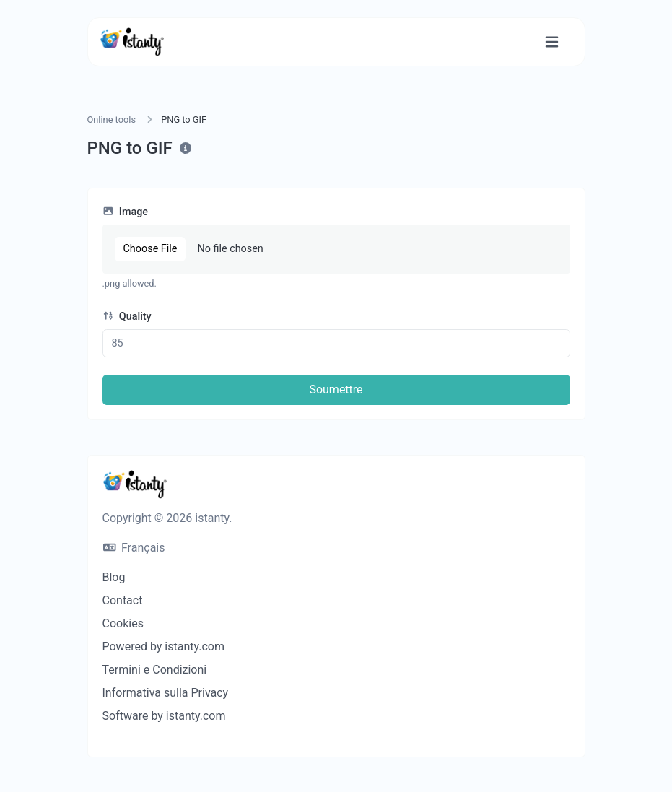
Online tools (112, 119)
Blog (114, 577)
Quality (127, 317)
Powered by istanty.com (163, 647)
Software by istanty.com (164, 716)
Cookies (123, 623)
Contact (123, 600)
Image (126, 212)
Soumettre (336, 390)
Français (134, 548)
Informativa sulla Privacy (166, 693)
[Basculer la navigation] (552, 42)
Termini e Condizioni (155, 670)
